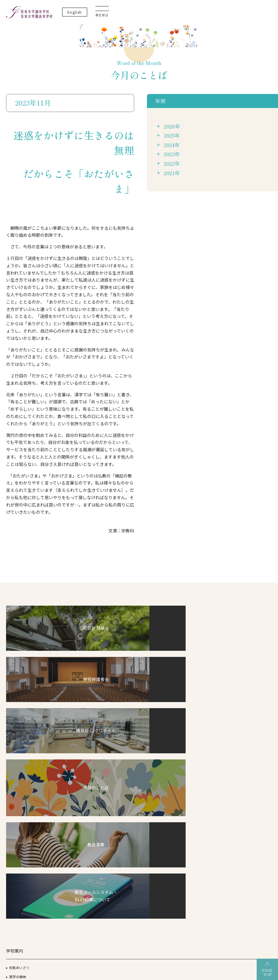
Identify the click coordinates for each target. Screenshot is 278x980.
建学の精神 (18, 703)
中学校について (113, 694)
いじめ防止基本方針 (255, 690)
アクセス (16, 721)
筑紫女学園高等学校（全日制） (127, 920)
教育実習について (253, 723)
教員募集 (246, 732)
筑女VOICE (109, 769)
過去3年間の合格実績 (210, 703)
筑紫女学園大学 (73, 920)
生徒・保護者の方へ (255, 780)
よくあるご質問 (251, 741)
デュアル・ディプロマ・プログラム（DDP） (72, 708)
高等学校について (161, 694)
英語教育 (66, 741)
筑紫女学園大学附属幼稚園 (139, 930)
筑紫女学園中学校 (252, 920)
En (225, 15)
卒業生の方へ (250, 789)
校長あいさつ (19, 694)
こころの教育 (69, 750)
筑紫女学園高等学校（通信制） (196, 920)
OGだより (201, 712)
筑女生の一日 (111, 750)
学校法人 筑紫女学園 (29, 920)
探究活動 (66, 732)
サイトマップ (250, 714)
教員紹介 (16, 730)
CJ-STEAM (63, 694)
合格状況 (200, 694)
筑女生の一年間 (113, 759)
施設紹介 (16, 712)
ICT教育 (65, 723)
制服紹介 (16, 739)
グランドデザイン (119, 703)
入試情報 (108, 726)
